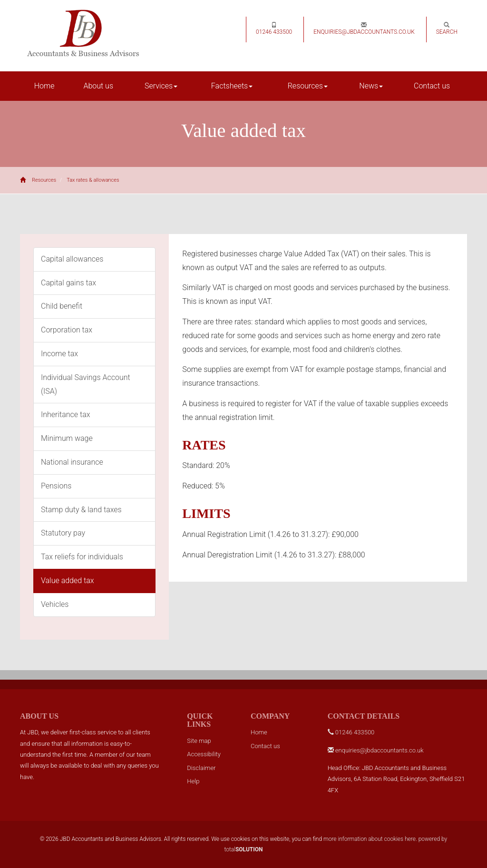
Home (44, 86)
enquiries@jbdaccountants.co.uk (364, 29)
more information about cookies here (370, 839)
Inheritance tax (66, 414)
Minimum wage (67, 438)
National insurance (72, 462)
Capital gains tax (68, 283)
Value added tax (68, 580)
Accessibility (204, 754)
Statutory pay (63, 533)
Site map (199, 741)
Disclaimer (201, 768)
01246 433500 (274, 29)
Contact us (432, 86)
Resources (308, 86)
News (371, 86)
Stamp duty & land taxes (81, 510)
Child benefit (62, 306)
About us (98, 86)
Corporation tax (67, 330)
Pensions (56, 486)
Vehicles (55, 604)
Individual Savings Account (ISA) (86, 384)
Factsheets (232, 86)
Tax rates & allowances (93, 180)
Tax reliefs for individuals (82, 557)
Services (161, 86)
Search (447, 29)
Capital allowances (72, 259)
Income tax (59, 354)
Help (193, 781)
